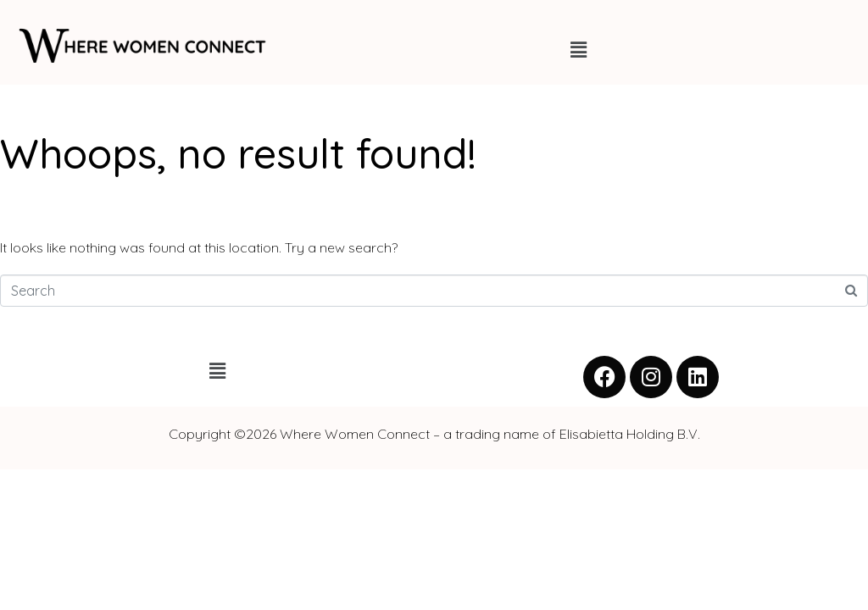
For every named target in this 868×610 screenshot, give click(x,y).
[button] (578, 50)
